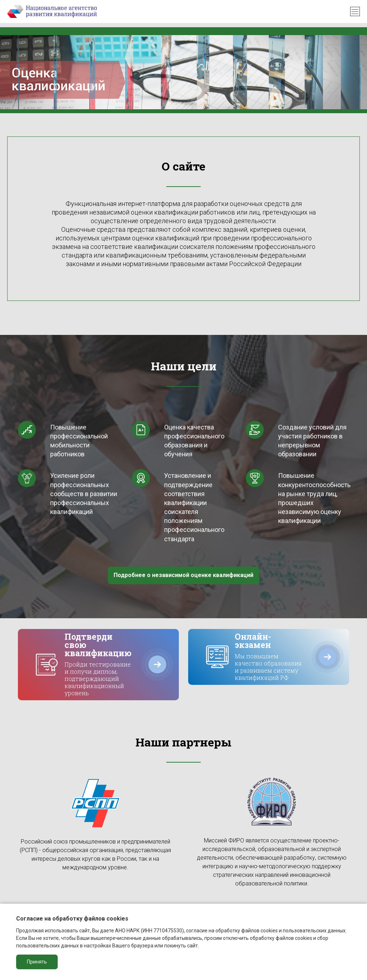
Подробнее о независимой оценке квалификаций (183, 575)
